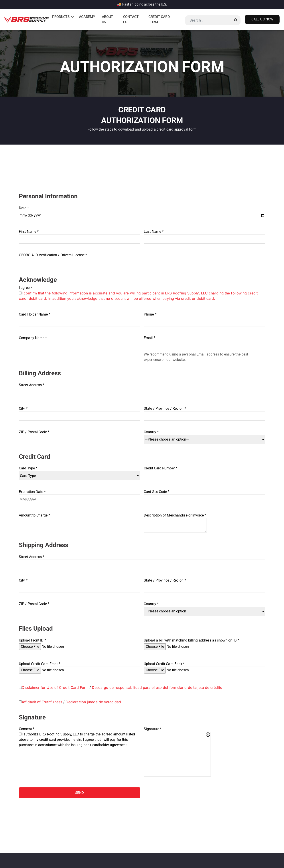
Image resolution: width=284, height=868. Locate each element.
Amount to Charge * (80, 519)
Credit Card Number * (204, 472)
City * (80, 412)
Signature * (153, 729)
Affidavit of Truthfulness (42, 702)
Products (61, 17)
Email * (204, 342)
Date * (142, 212)
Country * (204, 436)
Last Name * (204, 235)
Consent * (80, 737)
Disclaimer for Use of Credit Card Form (55, 687)
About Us (107, 19)
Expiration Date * (80, 496)
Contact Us (131, 19)
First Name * (80, 235)
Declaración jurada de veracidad (93, 702)
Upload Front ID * (80, 643)
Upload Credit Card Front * (80, 667)
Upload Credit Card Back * (204, 667)
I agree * (142, 293)
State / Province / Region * (204, 412)
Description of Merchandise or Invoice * (175, 523)
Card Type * (80, 472)
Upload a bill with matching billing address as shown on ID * (204, 643)
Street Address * (142, 389)
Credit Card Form (159, 19)
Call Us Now (262, 19)
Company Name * (80, 342)
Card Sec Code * (204, 496)
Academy (87, 17)
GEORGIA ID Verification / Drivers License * (142, 259)
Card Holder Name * (80, 318)
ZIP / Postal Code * (80, 436)
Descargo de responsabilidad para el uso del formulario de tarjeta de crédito (157, 687)
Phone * (204, 318)
